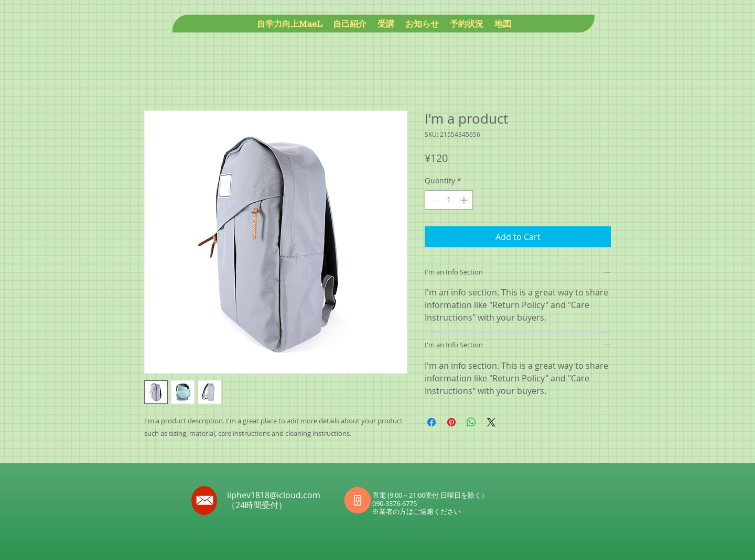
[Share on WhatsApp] (471, 422)
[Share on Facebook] (432, 422)
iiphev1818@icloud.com (274, 495)
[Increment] (465, 200)
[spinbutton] (449, 200)
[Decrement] (433, 200)
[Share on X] (491, 422)
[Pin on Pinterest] (451, 422)
